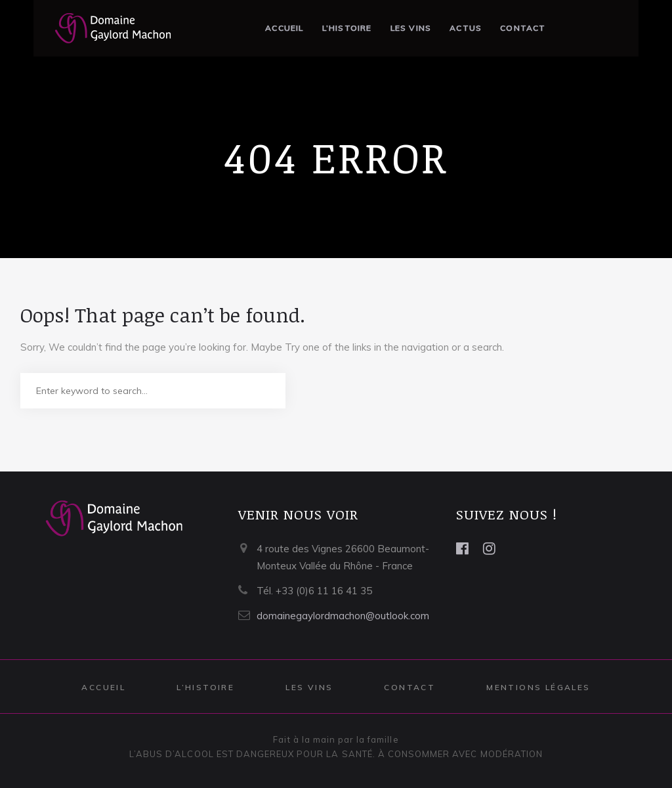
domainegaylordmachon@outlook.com (343, 616)
